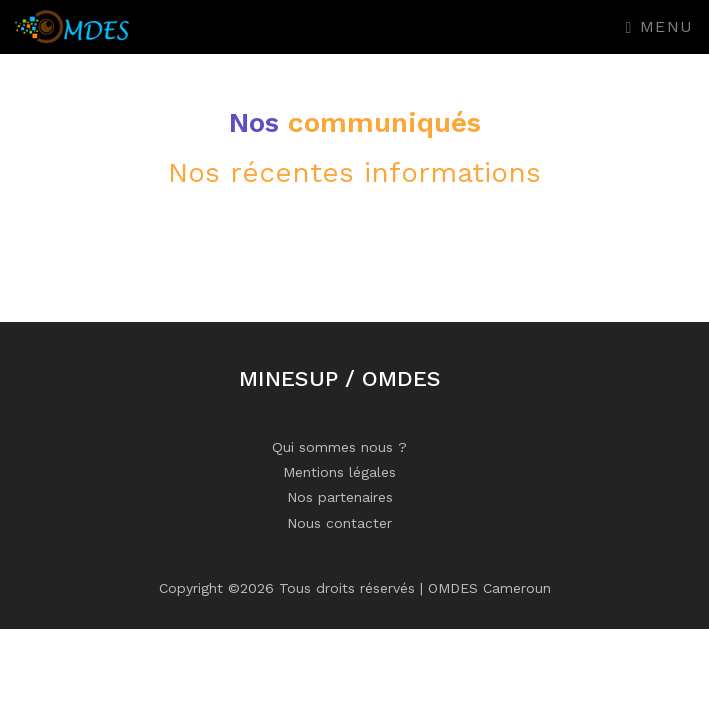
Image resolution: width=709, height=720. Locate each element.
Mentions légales (339, 472)
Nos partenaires (340, 497)
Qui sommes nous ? (339, 447)
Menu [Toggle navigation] (660, 26)
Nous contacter (339, 523)
